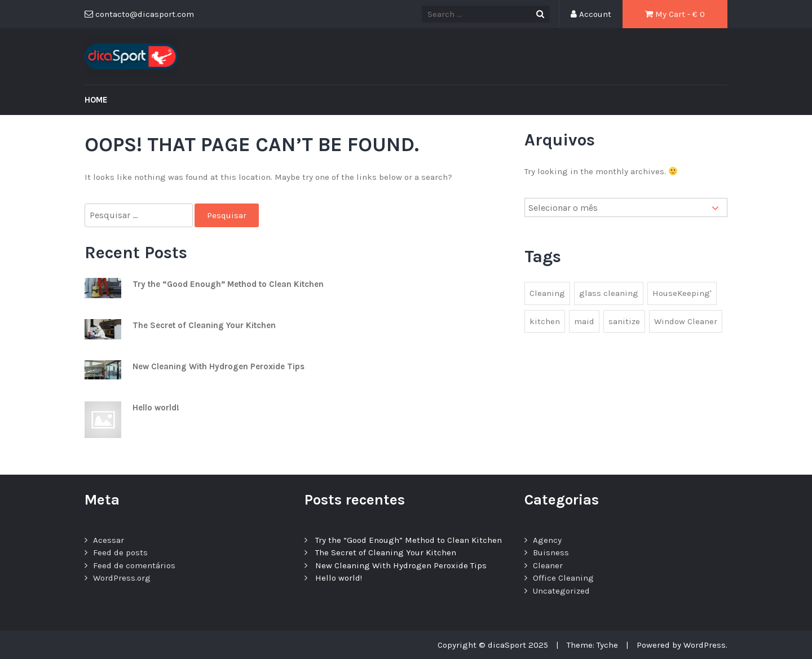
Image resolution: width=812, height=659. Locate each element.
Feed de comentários (134, 565)
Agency (547, 540)
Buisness (551, 552)
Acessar (109, 540)
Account (591, 14)
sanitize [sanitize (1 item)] (624, 321)
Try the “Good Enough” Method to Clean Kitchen (228, 284)
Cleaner (548, 565)
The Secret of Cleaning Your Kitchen (204, 325)
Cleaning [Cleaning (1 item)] (547, 293)
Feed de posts (120, 552)
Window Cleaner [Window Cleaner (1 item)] (686, 321)
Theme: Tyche (592, 645)
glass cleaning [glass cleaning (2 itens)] (609, 293)
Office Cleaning (563, 578)
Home (96, 100)
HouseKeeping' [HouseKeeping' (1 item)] (682, 293)
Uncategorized (561, 591)
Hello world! (156, 408)
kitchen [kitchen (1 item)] (545, 321)
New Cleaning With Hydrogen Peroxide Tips (219, 366)
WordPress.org (122, 578)
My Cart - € (675, 14)
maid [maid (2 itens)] (584, 321)
